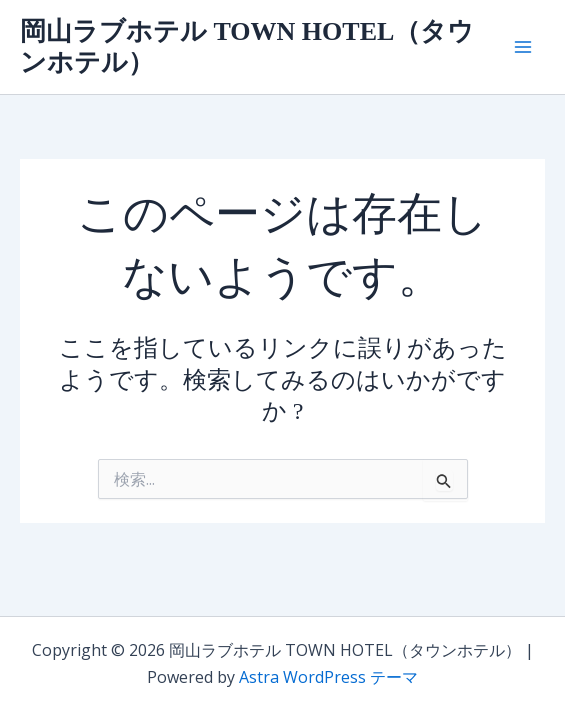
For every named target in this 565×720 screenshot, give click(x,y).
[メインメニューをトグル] (523, 47)
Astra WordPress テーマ (328, 677)
